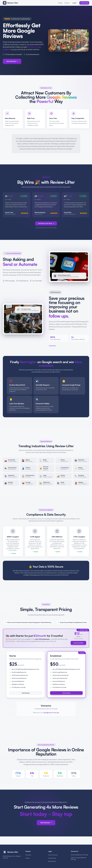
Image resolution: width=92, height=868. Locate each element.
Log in (74, 3)
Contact (67, 3)
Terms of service (53, 855)
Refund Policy (52, 861)
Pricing (60, 3)
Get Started (84, 3)
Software (28, 855)
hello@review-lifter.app (81, 855)
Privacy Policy (52, 858)
